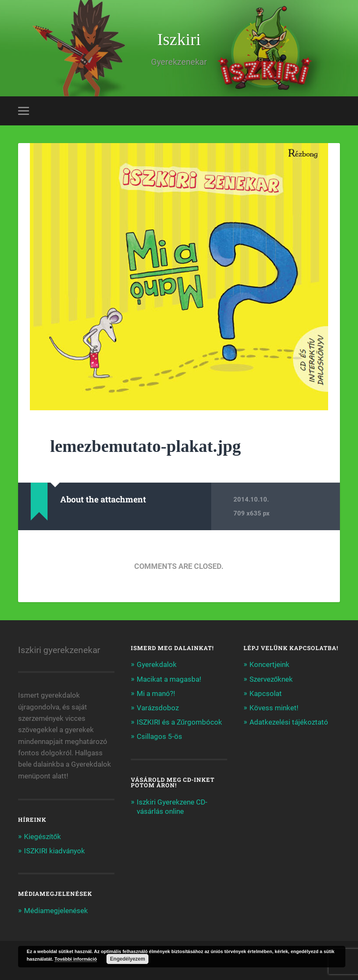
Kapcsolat (266, 693)
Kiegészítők (43, 837)
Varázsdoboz (158, 708)
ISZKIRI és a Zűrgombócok (180, 722)
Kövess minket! (274, 708)
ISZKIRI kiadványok (54, 851)
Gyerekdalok (157, 664)
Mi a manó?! (156, 693)
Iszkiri (179, 39)
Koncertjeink (269, 664)
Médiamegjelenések (56, 911)
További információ (76, 959)
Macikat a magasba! (169, 679)
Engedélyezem (128, 959)
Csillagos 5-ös (159, 736)
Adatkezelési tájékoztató (289, 722)
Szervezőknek (271, 679)
